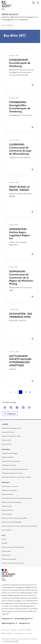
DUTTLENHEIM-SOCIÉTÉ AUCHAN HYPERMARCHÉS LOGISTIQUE (20, 361)
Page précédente (15, 392)
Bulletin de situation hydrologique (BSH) (14, 518)
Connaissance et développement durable (15, 469)
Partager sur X (11, 408)
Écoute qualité (6, 440)
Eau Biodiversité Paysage (9, 453)
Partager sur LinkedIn (17, 408)
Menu (38, 3)
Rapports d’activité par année (11, 436)
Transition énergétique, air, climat (12, 473)
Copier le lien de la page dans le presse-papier (29, 408)
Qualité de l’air (6, 555)
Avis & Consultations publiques (11, 502)
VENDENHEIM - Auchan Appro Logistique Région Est (20, 234)
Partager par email (23, 408)
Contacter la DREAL (25, 630)
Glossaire (14, 630)
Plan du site (5, 630)
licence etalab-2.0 (10, 641)
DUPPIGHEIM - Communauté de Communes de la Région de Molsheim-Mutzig (21, 278)
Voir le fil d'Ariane (7, 25)
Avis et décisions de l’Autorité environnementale (17, 498)
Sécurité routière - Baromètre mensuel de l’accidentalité (19, 526)
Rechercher (34, 3)
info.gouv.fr (6, 619)
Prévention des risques (9, 465)
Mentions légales (7, 633)
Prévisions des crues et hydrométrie (13, 547)
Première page (11, 392)
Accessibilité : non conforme (23, 633)
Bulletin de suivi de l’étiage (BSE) (12, 522)
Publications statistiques (9, 490)
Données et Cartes (8, 510)
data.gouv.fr (23, 623)
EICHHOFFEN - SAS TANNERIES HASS (21, 315)
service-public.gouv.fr (22, 619)
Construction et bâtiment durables (13, 563)
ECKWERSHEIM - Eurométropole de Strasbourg (20, 63)
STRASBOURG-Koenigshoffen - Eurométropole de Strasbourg (20, 107)
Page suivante (26, 392)
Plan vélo (5, 543)
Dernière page (30, 392)
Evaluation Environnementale (11, 461)
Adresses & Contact (8, 432)
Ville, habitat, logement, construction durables (16, 477)
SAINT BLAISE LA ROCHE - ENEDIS (19, 188)
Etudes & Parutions (8, 494)
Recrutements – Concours (10, 486)
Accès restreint (7, 444)
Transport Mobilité (8, 457)
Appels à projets (7, 506)
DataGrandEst (6, 551)
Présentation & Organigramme (11, 428)
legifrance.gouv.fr (8, 623)
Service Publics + (7, 530)
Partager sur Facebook (5, 408)
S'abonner (10, 414)
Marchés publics (7, 514)
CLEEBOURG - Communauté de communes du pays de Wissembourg (20, 149)
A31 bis (4, 539)
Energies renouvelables (9, 559)
